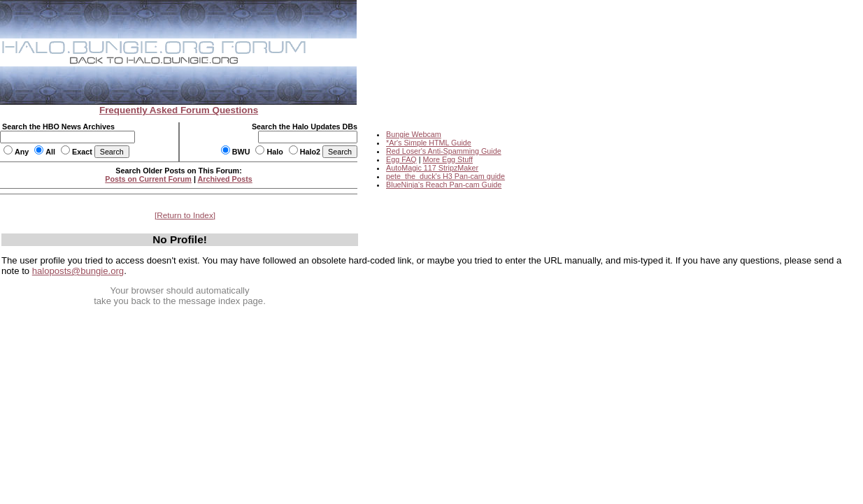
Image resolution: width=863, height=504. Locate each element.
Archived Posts (225, 179)
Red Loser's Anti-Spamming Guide (444, 151)
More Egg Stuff (448, 159)
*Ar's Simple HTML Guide (429, 143)
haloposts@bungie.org (78, 271)
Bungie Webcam (414, 134)
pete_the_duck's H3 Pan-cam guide (445, 176)
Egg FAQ (401, 159)
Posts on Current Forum (148, 179)
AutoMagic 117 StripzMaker (432, 168)
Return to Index (185, 215)
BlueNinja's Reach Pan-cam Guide (444, 185)
